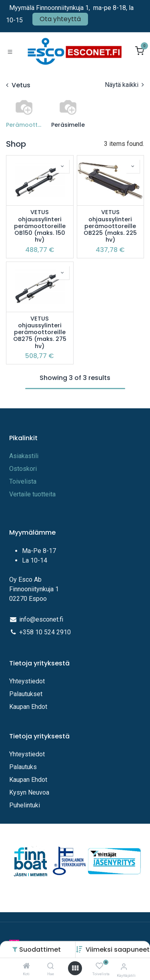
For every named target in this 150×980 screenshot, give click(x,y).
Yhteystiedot (28, 681)
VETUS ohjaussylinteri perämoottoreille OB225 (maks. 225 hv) (110, 226)
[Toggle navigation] (10, 51)
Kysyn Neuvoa (29, 792)
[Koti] (26, 966)
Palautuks (23, 767)
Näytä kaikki (124, 85)
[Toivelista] (99, 966)
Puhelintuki (25, 805)
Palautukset (26, 694)
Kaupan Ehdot (28, 707)
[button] (118, 949)
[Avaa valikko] (75, 968)
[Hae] (51, 966)
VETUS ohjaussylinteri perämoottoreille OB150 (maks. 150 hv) (40, 226)
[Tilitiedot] (124, 967)
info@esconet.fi (41, 619)
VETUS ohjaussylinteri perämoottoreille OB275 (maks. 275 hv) (40, 333)
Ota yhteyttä (60, 19)
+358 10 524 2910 (45, 632)
